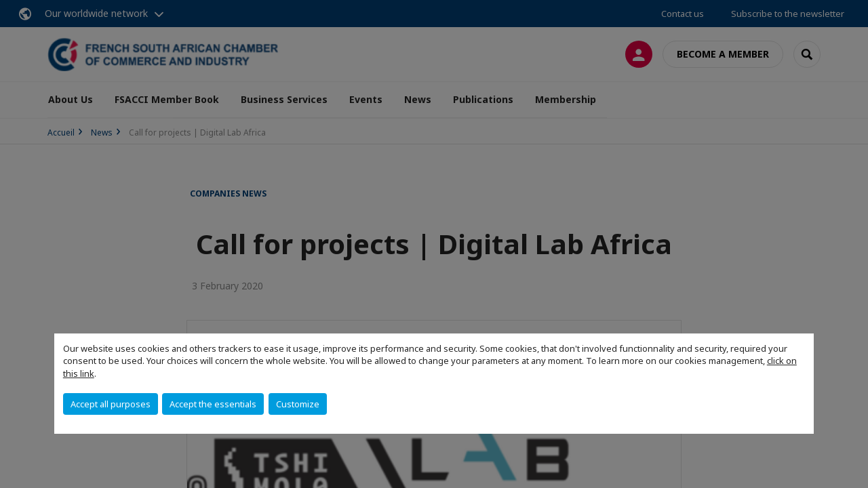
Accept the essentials (213, 404)
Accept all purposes (111, 404)
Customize (298, 404)
